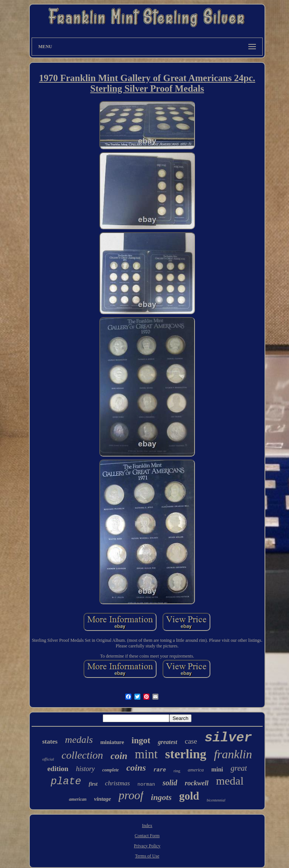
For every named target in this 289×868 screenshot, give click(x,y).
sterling (186, 754)
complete (111, 770)
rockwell (197, 783)
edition (58, 769)
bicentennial (216, 800)
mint (146, 754)
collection (82, 755)
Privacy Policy (147, 846)
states (50, 742)
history (85, 769)
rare (160, 770)
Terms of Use (147, 856)
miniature (112, 742)
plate (66, 782)
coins (136, 768)
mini (217, 769)
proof (131, 795)
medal (230, 781)
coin (119, 756)
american (78, 799)
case (191, 741)
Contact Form (147, 836)
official (48, 759)
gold (189, 796)
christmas (117, 783)
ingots (161, 797)
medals (79, 740)
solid (170, 783)
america (196, 770)
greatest (167, 742)
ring (177, 771)
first (93, 784)
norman (146, 784)
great (239, 768)
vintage (103, 799)
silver (228, 738)
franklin (233, 754)
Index (147, 826)
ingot (141, 740)
